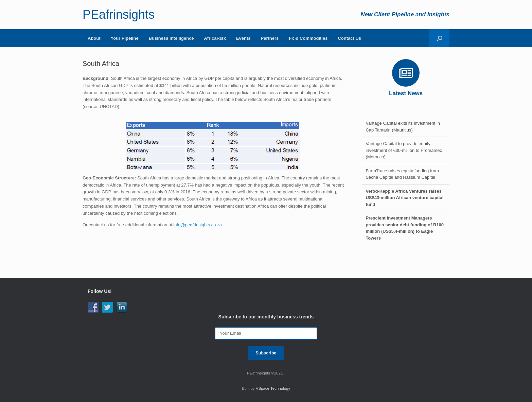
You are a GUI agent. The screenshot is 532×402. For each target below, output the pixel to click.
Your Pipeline (125, 38)
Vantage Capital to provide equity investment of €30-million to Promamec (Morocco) (404, 150)
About (94, 38)
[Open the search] (439, 38)
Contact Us (349, 38)
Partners (270, 38)
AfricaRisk (215, 38)
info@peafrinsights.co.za (198, 225)
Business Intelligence (171, 38)
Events (243, 38)
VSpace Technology (273, 388)
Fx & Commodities (308, 38)
